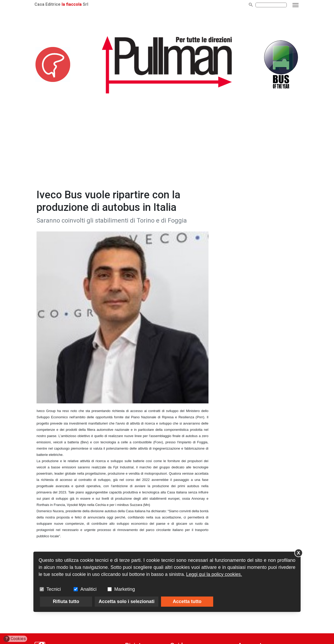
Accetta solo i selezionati (127, 601)
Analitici (88, 589)
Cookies (15, 639)
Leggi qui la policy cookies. (214, 574)
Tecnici (54, 589)
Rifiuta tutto (66, 601)
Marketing (125, 589)
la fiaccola (72, 4)
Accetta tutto (187, 601)
